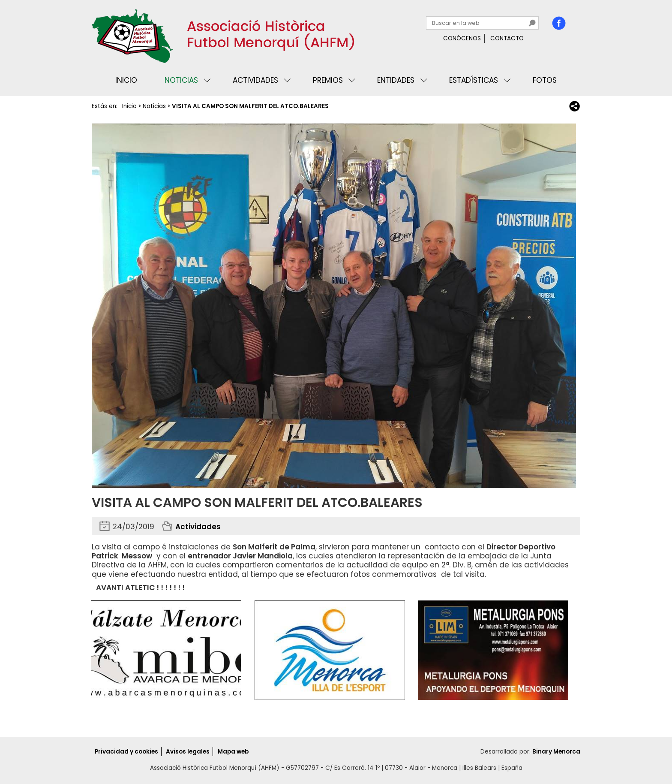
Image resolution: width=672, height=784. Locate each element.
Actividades (255, 80)
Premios (328, 80)
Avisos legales (188, 752)
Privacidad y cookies (126, 752)
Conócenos (462, 38)
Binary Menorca (556, 752)
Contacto (507, 38)
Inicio (126, 80)
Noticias (181, 80)
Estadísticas (474, 80)
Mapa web (233, 752)
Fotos (545, 80)
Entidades (396, 80)
